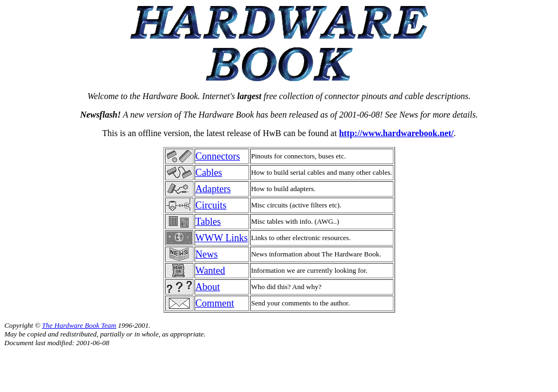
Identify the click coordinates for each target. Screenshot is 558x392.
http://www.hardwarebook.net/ (396, 133)
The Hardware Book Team (79, 325)
